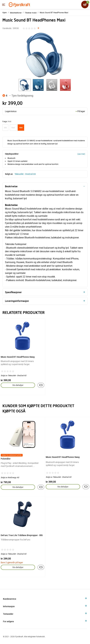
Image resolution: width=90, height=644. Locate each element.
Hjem (5, 12)
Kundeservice (10, 599)
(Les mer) (81, 154)
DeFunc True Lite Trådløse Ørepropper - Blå (22, 535)
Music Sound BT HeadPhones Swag (18, 357)
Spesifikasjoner (13, 292)
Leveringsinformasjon (17, 301)
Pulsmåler (6, 459)
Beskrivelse (11, 186)
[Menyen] (4, 5)
